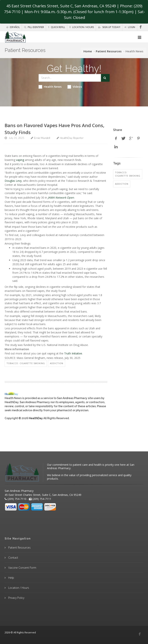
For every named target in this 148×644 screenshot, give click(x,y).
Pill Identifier (34, 27)
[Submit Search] (105, 78)
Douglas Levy (13, 181)
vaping (20, 160)
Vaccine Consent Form (22, 568)
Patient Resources (109, 51)
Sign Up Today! (109, 27)
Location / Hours (82, 27)
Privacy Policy (16, 598)
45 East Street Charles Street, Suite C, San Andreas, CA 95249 (61, 6)
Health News (50, 87)
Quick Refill (57, 27)
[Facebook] (140, 27)
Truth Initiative (73, 353)
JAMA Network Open (61, 198)
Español (13, 27)
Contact (13, 558)
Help (11, 578)
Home (88, 51)
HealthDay (36, 418)
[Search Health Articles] (70, 78)
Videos (75, 87)
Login (130, 27)
